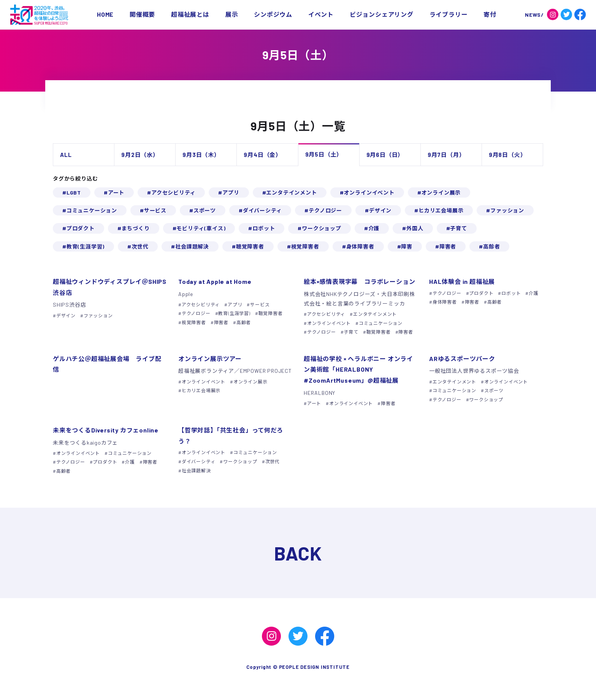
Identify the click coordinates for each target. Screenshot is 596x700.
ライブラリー (449, 14)
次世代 (140, 246)
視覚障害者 (305, 246)
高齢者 (491, 246)
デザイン (380, 210)
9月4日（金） (263, 155)
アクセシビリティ (173, 192)
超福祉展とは (190, 14)
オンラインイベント (369, 192)
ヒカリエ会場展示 (441, 210)
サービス (155, 210)
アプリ (231, 192)
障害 (407, 246)
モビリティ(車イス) (201, 228)
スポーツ (205, 210)
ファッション (507, 210)
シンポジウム (273, 14)
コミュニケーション (92, 210)
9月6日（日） (385, 155)
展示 (232, 14)
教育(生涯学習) (86, 246)
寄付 (490, 14)
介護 (374, 228)
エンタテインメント (291, 192)
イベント (321, 14)
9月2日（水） (140, 155)
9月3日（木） (201, 155)
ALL (66, 155)
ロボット (264, 228)
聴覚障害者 (250, 246)
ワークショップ (322, 228)
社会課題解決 (192, 246)
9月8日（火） (508, 155)
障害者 (448, 246)
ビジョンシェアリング (382, 14)
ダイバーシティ (262, 210)
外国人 (415, 228)
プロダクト (81, 228)
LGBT (74, 192)
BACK (298, 553)
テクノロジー (325, 210)
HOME (105, 14)
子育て (458, 228)
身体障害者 (360, 246)
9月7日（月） (446, 155)
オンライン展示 (441, 192)
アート (116, 192)
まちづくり (136, 228)
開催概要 (142, 14)
